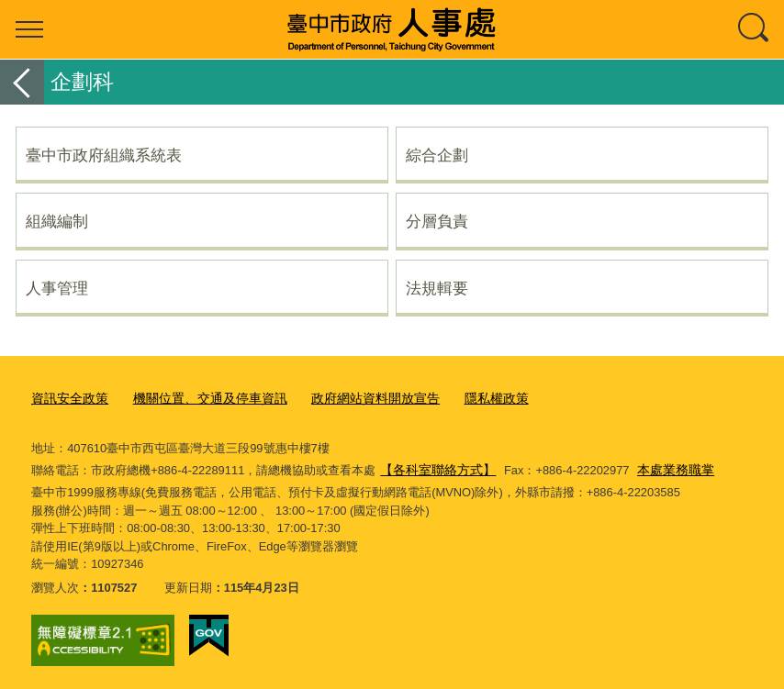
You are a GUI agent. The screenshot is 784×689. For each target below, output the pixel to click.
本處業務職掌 (665, 467)
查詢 (755, 29)
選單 (29, 29)
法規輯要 (437, 288)
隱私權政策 (469, 398)
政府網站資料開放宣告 (354, 398)
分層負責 (437, 221)
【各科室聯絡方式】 (434, 467)
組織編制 (57, 221)
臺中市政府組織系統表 (104, 155)
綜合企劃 (437, 155)
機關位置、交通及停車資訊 (199, 398)
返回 (22, 82)
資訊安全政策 (67, 398)
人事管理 (57, 288)
